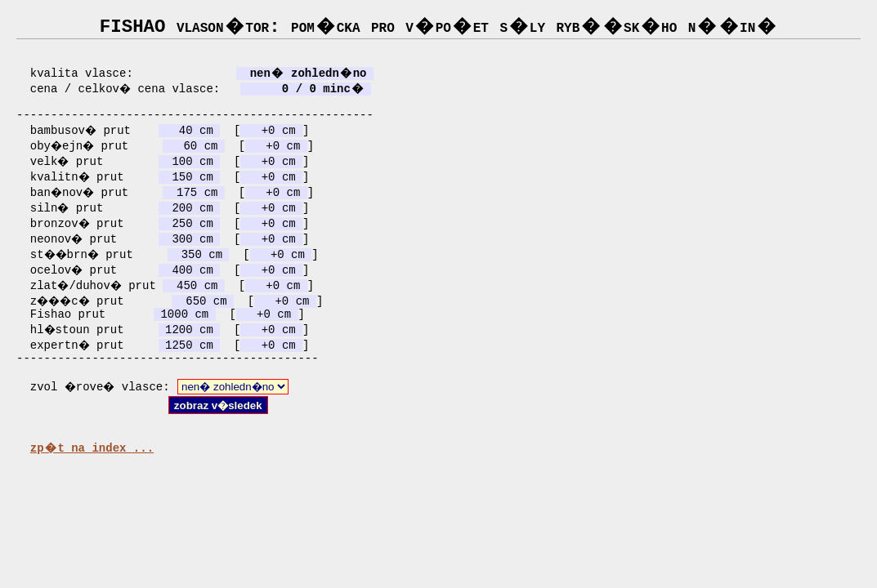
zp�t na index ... (92, 464)
